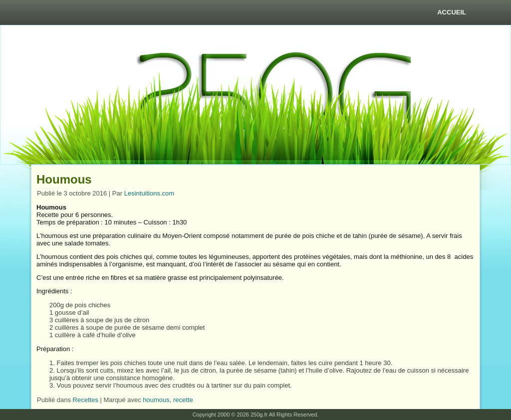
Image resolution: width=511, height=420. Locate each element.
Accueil (452, 12)
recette (183, 400)
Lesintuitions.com (149, 193)
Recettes (86, 400)
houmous (156, 400)
